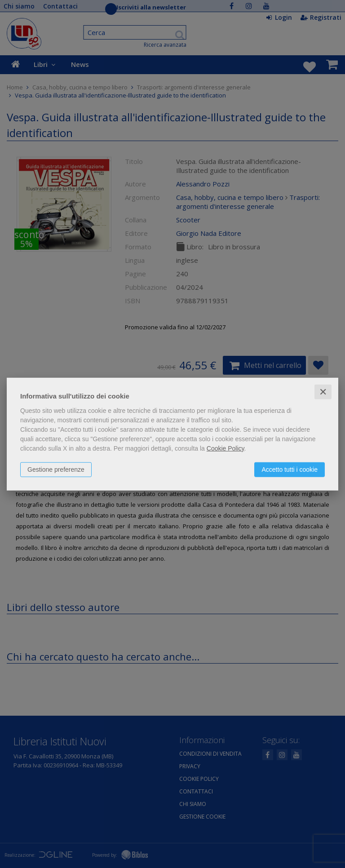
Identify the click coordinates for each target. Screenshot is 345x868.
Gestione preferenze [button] (56, 469)
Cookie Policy (226, 448)
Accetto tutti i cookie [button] (290, 469)
